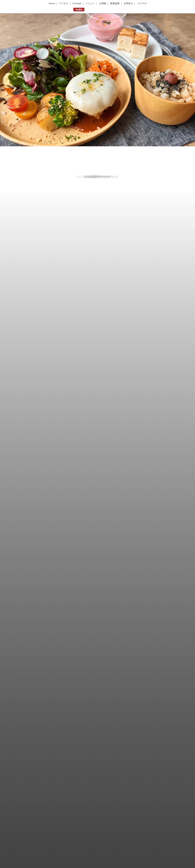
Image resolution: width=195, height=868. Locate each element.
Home (52, 4)
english (79, 9)
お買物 (103, 4)
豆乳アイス (98, 177)
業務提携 (115, 4)
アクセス (64, 4)
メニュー (90, 4)
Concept (77, 4)
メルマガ (142, 4)
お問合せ (128, 4)
